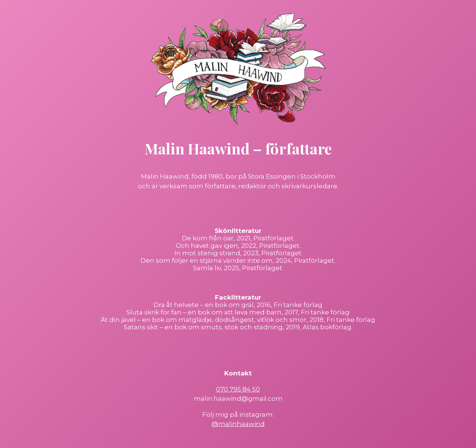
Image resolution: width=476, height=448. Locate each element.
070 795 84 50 (238, 389)
